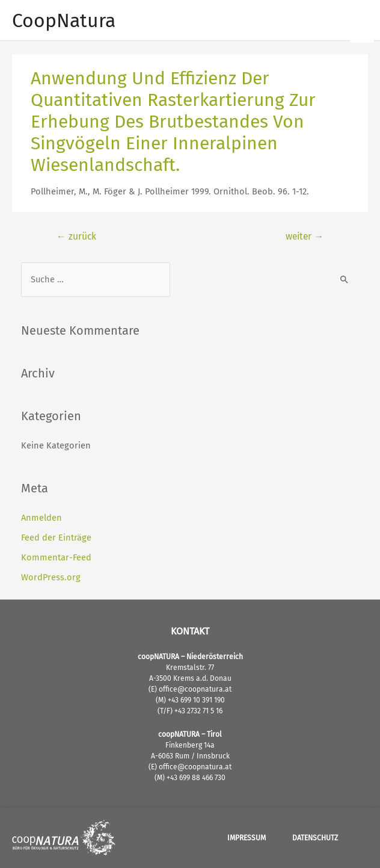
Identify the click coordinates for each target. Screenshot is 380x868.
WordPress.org (51, 577)
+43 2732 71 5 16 (198, 711)
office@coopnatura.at (194, 689)
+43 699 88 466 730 (196, 778)
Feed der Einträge (56, 538)
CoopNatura (64, 20)
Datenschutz (315, 838)
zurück (76, 236)
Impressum (247, 838)
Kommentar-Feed (56, 557)
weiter (305, 236)
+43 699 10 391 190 (196, 700)
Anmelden (41, 518)
